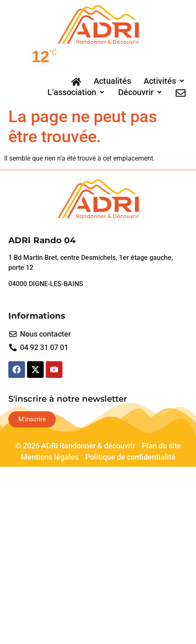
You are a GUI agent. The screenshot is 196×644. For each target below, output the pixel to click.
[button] (165, 81)
